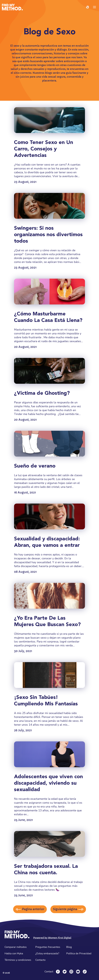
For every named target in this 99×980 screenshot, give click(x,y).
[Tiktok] (85, 972)
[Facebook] (58, 972)
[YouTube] (78, 972)
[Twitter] (65, 972)
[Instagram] (71, 972)
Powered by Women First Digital (52, 938)
